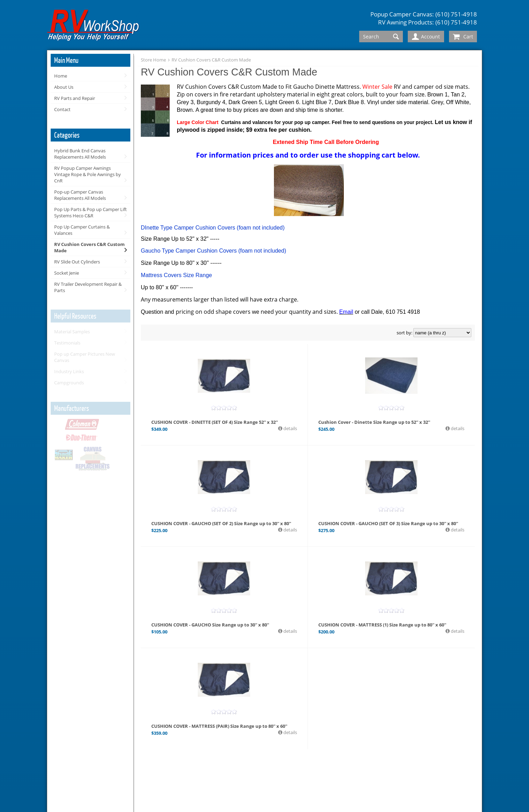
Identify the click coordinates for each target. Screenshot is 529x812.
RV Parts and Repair (75, 98)
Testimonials (67, 343)
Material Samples (72, 332)
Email (346, 312)
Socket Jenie (67, 273)
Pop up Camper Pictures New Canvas (85, 357)
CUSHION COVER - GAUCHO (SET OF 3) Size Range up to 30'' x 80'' (388, 523)
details (290, 428)
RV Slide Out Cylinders (77, 262)
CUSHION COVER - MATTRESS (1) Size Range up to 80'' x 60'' (382, 625)
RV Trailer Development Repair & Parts (88, 287)
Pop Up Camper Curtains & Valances (82, 230)
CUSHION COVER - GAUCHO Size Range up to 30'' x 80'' (210, 625)
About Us (64, 87)
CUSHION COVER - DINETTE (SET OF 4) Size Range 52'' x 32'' (215, 422)
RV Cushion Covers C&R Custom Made (89, 247)
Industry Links (69, 371)
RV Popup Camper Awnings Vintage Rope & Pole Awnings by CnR (88, 174)
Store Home (153, 60)
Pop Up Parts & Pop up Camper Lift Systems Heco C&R (90, 212)
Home (61, 76)
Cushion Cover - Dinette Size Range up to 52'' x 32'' (374, 422)
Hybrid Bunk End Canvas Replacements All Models (80, 154)
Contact (62, 109)
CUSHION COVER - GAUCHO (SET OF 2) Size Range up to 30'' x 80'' (221, 523)
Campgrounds (69, 383)
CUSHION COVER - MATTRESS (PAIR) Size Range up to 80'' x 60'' (219, 726)
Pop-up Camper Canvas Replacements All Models (80, 195)
